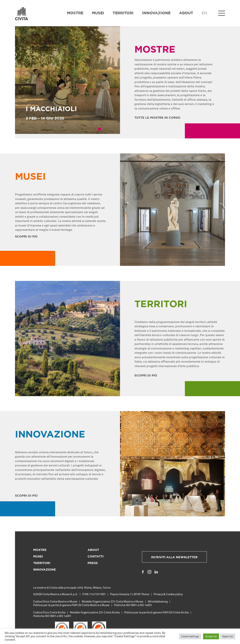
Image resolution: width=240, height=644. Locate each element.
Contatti (96, 557)
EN (204, 13)
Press (93, 563)
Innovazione (156, 13)
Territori (123, 13)
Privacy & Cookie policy (168, 594)
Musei (98, 13)
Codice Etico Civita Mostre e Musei (55, 601)
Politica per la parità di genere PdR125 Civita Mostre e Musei (71, 605)
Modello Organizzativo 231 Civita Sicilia (95, 612)
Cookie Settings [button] (190, 636)
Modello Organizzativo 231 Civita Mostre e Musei (112, 601)
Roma (88, 587)
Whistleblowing (158, 601)
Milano (97, 587)
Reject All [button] (228, 636)
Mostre (75, 13)
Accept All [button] (211, 636)
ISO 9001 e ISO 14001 (139, 605)
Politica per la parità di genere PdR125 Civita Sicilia (156, 612)
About (186, 13)
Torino (107, 587)
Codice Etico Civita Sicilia (49, 612)
